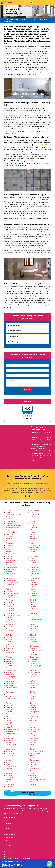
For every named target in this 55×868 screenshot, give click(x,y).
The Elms (9, 607)
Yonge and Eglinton (12, 532)
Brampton (33, 727)
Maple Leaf (10, 778)
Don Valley (33, 659)
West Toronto (10, 554)
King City (33, 543)
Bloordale (33, 732)
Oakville (8, 721)
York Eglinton (10, 519)
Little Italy (33, 512)
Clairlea (32, 690)
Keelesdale (34, 550)
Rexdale (8, 672)
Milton (8, 764)
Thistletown (10, 598)
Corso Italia (34, 675)
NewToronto (10, 738)
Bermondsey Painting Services (19, 19)
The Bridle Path (11, 611)
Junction (33, 552)
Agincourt (33, 784)
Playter (8, 694)
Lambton (33, 526)
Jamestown (34, 556)
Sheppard (9, 644)
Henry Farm (34, 582)
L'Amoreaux (34, 530)
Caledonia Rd (34, 707)
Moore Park (10, 756)
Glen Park (33, 602)
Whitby (8, 547)
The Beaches (10, 613)
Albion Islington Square (37, 780)
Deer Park (33, 664)
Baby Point (33, 764)
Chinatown (33, 696)
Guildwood (33, 591)
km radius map (14, 448)
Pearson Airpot (11, 699)
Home (6, 19)
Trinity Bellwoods (12, 580)
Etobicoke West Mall (37, 620)
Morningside (10, 753)
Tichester (9, 589)
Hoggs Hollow (35, 574)
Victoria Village (11, 569)
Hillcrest (33, 576)
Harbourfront (34, 585)
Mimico (8, 762)
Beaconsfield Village (37, 751)
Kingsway (33, 536)
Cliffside (33, 681)
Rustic (8, 650)
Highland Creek (35, 578)
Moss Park (9, 751)
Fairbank (33, 618)
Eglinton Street (35, 633)
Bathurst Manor (35, 760)
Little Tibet (9, 786)
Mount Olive (10, 747)
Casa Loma (34, 703)
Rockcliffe (9, 661)
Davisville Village (35, 666)
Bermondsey (34, 742)
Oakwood (9, 718)
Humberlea (34, 569)
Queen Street (10, 683)
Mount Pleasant (11, 745)
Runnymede (10, 653)
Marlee (8, 771)
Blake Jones (34, 736)
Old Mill (8, 716)
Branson (33, 725)
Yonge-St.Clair (11, 521)
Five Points (34, 613)
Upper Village (10, 576)
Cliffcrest (33, 683)
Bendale (33, 745)
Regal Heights (10, 677)
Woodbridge (10, 536)
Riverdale (9, 666)
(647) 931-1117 (12, 865)
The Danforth (10, 609)
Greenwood (34, 593)
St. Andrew (9, 635)
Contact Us (8, 843)
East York (33, 639)
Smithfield (9, 637)
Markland (9, 773)
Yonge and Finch (11, 530)
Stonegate (9, 626)
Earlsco (32, 644)
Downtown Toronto (36, 650)
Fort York (33, 607)
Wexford (9, 550)
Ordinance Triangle (12, 714)
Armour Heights (35, 769)
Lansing (33, 523)
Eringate (33, 624)
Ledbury (33, 517)
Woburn (8, 541)
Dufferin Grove (35, 648)
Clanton (32, 685)
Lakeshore (33, 528)
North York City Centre (13, 729)
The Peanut (10, 600)
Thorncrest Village (12, 593)
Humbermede (34, 567)
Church (32, 694)
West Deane (10, 565)
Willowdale (9, 545)
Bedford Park (34, 749)
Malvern (9, 780)
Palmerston (10, 712)
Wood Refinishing (43, 145)
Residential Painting (10, 821)
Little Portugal (35, 510)
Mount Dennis (10, 749)
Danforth (33, 670)
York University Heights (13, 515)
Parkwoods (10, 701)
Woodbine (9, 539)
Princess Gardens (12, 688)
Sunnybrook (10, 622)
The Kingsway (10, 602)
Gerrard (32, 604)
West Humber (10, 561)
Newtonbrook (10, 740)
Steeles (8, 629)
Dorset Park (34, 657)
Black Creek (34, 738)
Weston (8, 552)
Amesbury (33, 775)
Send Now (27, 390)
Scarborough (10, 648)
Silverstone (10, 642)
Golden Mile (34, 598)
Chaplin (32, 699)
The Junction (10, 604)
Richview (9, 668)
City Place (33, 692)
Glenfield (33, 600)
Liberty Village (35, 515)
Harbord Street (35, 587)
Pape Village (10, 710)
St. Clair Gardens (11, 633)
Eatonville (33, 637)
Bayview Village (35, 753)
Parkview (9, 705)
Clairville (33, 688)
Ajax (31, 782)
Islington (33, 558)
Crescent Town (35, 672)
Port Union (9, 690)
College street (34, 679)
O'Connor (9, 725)
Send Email (11, 857)
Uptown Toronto (11, 574)
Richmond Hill (10, 670)
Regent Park (10, 675)
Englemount (34, 626)
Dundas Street (35, 646)
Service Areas (8, 845)
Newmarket (10, 742)
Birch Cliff (33, 740)
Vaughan (9, 572)
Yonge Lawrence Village (14, 526)
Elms (32, 631)
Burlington (33, 714)
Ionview (32, 561)
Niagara (8, 736)
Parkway (9, 703)
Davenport (33, 668)
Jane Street (34, 554)
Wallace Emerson (12, 567)
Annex (32, 773)
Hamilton (33, 589)
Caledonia (33, 710)
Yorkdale (9, 512)
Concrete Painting (10, 838)
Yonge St (9, 523)
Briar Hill (33, 723)
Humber (33, 572)
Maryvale (9, 769)
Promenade (10, 685)
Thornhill (9, 591)
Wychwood (10, 534)
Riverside (9, 664)
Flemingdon (34, 611)
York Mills (9, 517)
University (9, 578)
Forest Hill (33, 609)
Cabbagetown (34, 712)
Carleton (33, 705)
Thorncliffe (9, 596)
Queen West (10, 681)
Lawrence (33, 521)
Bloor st (32, 734)
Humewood (34, 563)
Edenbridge (34, 635)
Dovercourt (34, 655)
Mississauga (10, 758)
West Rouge (10, 556)
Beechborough (35, 747)
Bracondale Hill (35, 729)
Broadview (33, 721)
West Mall (9, 558)
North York (9, 732)
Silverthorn (9, 639)
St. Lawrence (10, 631)
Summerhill (10, 624)
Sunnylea (9, 620)
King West (33, 541)
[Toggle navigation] (31, 3)
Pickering (9, 696)
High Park (33, 580)
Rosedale (9, 657)
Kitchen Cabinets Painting (12, 826)
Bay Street (33, 758)
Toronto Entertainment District (16, 587)
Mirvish (8, 760)
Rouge (8, 655)
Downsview (34, 653)
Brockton (33, 718)
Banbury (33, 762)
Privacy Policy (8, 840)
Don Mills (33, 661)
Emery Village (34, 629)
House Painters (9, 823)
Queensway (10, 679)
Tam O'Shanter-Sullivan (13, 615)
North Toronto (10, 734)
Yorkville (9, 510)
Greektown (33, 596)
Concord (33, 677)
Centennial (33, 701)
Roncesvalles (10, 659)
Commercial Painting (11, 828)
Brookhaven (34, 716)
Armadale (33, 771)
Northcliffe (9, 727)
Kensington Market (36, 545)
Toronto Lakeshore (12, 582)
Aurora (32, 767)
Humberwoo (34, 565)
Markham (9, 775)
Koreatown (33, 532)
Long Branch (10, 784)
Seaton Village (11, 646)
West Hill (9, 563)
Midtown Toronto (11, 767)
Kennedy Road (35, 547)
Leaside (32, 519)
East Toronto (34, 642)
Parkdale (9, 707)
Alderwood (33, 778)
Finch (32, 615)
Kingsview (33, 539)
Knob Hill (33, 534)
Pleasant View (11, 692)
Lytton (8, 782)
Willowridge (10, 543)
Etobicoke (33, 622)
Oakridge (9, 723)
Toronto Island (11, 585)
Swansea (9, 618)
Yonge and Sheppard (13, 528)
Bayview (33, 756)
